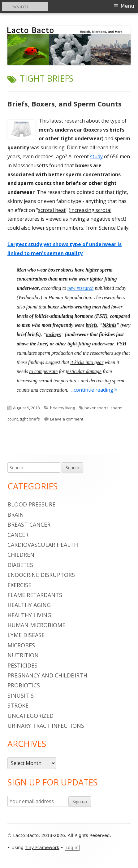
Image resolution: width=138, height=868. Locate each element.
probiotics (24, 685)
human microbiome (36, 625)
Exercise (19, 585)
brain (16, 515)
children (21, 555)
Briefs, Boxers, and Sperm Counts (65, 104)
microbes (21, 645)
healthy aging (29, 605)
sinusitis (21, 695)
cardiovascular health (43, 545)
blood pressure (31, 504)
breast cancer (29, 524)
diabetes (20, 565)
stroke (18, 705)
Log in (72, 848)
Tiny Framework (42, 848)
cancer (18, 535)
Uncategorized (30, 716)
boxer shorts (97, 408)
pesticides (22, 665)
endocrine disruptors (41, 575)
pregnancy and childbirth (47, 675)
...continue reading (94, 390)
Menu (127, 6)
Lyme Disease (26, 635)
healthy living (63, 408)
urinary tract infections (46, 726)
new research (81, 288)
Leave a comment (67, 419)
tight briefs (30, 419)
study (96, 156)
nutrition (23, 655)
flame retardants (35, 595)
